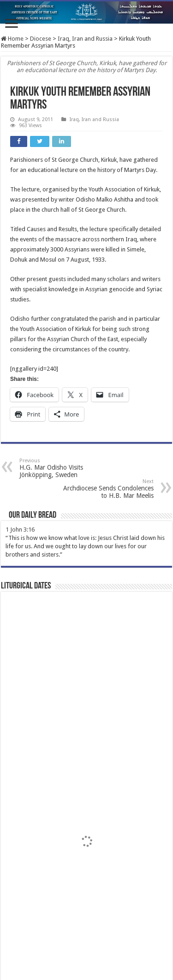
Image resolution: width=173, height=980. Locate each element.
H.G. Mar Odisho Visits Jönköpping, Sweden (67, 468)
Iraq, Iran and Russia (85, 39)
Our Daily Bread (33, 515)
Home (12, 39)
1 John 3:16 (20, 530)
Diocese (41, 39)
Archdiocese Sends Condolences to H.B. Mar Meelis (106, 489)
